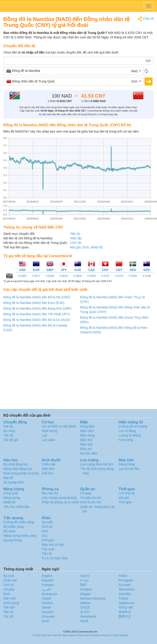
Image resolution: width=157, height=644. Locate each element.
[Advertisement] (78, 373)
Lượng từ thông (130, 435)
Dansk (46, 607)
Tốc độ (8, 435)
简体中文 (125, 612)
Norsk (84, 621)
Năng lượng (12, 498)
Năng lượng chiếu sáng (20, 536)
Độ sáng (9, 531)
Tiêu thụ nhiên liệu (16, 507)
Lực (45, 435)
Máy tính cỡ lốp (53, 545)
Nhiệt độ (97, 247)
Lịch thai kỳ (127, 493)
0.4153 (119, 276)
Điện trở (86, 449)
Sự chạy (9, 431)
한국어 (85, 612)
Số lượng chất (13, 482)
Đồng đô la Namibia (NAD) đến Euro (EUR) (34, 303)
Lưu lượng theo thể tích (97, 464)
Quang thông (13, 540)
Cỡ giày (86, 493)
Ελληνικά (48, 616)
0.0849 (78, 276)
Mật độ (8, 478)
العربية (46, 589)
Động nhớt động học (18, 469)
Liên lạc (47, 635)
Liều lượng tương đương (59, 498)
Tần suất (48, 549)
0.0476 (105, 276)
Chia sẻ (146, 19)
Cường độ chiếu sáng (19, 522)
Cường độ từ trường (133, 426)
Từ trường (126, 440)
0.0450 (50, 276)
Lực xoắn (48, 440)
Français (48, 585)
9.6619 (64, 276)
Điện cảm (87, 431)
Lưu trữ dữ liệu (129, 469)
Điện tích (86, 444)
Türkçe (123, 598)
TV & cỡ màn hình (55, 558)
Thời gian (125, 502)
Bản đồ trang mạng (64, 635)
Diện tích (48, 469)
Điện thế (86, 440)
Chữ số (47, 527)
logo (78, 6)
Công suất (11, 493)
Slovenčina (126, 589)
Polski (123, 576)
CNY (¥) (76, 243)
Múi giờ (75, 247)
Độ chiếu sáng (14, 527)
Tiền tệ (75, 234)
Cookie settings (120, 635)
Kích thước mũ (91, 502)
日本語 (85, 607)
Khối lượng (50, 431)
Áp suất (47, 522)
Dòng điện (87, 426)
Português (126, 580)
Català (46, 598)
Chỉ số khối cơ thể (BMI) (59, 426)
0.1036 (147, 276)
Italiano (85, 603)
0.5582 (133, 276)
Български (49, 594)
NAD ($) (76, 238)
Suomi (85, 576)
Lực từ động (127, 431)
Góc (45, 536)
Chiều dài (48, 464)
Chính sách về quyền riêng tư (93, 635)
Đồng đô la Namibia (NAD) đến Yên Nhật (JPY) (37, 314)
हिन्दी (83, 585)
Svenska (125, 594)
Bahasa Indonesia (93, 598)
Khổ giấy (48, 540)
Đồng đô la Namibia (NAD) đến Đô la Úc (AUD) (37, 320)
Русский (124, 585)
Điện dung (87, 435)
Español (48, 580)
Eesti (45, 621)
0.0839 (91, 276)
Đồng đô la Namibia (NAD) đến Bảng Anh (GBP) (37, 308)
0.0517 (36, 276)
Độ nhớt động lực (16, 464)
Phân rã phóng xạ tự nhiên (61, 502)
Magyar (86, 594)
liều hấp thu (50, 493)
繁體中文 (125, 616)
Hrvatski (86, 589)
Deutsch (48, 612)
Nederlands (88, 616)
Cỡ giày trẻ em (91, 498)
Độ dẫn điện (89, 453)
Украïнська (127, 603)
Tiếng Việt (126, 607)
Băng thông (127, 464)
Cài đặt (36, 635)
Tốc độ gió (11, 440)
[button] (74, 71)
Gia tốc (8, 426)
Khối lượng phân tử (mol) (21, 473)
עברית (84, 580)
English (47, 576)
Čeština (47, 603)
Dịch (86, 247)
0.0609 (22, 276)
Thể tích (48, 473)
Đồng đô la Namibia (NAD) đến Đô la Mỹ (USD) (37, 297)
